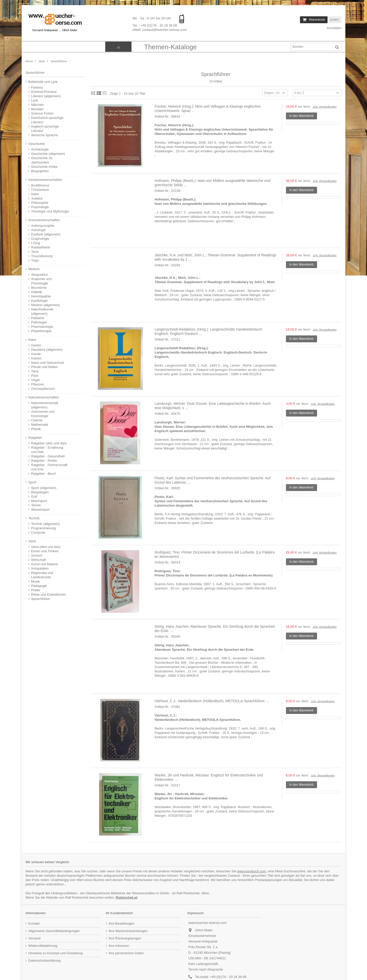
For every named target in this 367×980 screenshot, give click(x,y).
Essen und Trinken (45, 551)
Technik (34, 518)
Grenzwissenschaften (44, 220)
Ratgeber (35, 438)
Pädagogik (39, 586)
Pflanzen (38, 384)
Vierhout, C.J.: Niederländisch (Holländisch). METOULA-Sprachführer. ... (212, 701)
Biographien (40, 171)
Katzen (36, 358)
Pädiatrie (38, 318)
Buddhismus (40, 185)
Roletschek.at (127, 897)
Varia (32, 541)
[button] (170, 47)
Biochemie (39, 288)
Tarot (35, 252)
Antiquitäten (40, 568)
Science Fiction (42, 113)
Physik (36, 429)
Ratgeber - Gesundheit (48, 456)
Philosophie (40, 203)
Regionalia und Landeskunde (42, 575)
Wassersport (40, 510)
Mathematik (40, 425)
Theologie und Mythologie (50, 211)
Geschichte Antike (44, 167)
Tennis (36, 505)
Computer (38, 532)
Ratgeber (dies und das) (49, 443)
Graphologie (40, 239)
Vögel (35, 380)
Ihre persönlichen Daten (126, 953)
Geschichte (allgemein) (48, 154)
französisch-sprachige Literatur (47, 120)
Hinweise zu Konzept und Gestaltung (55, 953)
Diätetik (37, 292)
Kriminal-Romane (44, 92)
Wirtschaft (38, 560)
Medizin (34, 269)
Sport (32, 482)
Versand (34, 938)
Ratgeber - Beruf (43, 474)
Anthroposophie (43, 226)
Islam (35, 194)
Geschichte (37, 144)
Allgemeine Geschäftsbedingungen (54, 931)
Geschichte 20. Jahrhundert (42, 160)
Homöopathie (41, 296)
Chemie (37, 420)
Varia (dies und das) (46, 547)
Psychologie (40, 207)
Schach (37, 555)
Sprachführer (41, 599)
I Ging (36, 243)
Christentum (40, 190)
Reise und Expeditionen (49, 594)
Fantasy (37, 87)
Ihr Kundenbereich (119, 913)
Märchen (38, 105)
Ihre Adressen (119, 946)
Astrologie (38, 230)
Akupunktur (40, 275)
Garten (36, 345)
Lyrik (35, 100)
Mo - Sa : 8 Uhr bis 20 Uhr (152, 18)
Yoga (35, 260)
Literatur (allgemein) (46, 96)
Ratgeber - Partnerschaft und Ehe (49, 467)
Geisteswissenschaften (45, 180)
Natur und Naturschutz (48, 363)
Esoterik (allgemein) (46, 234)
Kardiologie (39, 301)
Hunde (36, 354)
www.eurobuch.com (252, 871)
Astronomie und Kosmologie (43, 414)
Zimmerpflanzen (43, 389)
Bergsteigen (40, 492)
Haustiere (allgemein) (47, 350)
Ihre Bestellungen (121, 924)
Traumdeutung (42, 256)
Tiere (35, 371)
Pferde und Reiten (44, 367)
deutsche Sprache (44, 135)
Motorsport (39, 501)
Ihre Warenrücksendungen (128, 931)
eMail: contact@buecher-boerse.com (160, 30)
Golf (34, 497)
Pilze (35, 376)
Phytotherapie (41, 331)
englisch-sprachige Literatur (45, 129)
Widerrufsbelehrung (43, 946)
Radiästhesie (41, 247)
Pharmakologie (42, 327)
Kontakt (34, 924)
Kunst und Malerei (44, 564)
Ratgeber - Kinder (44, 461)
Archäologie (40, 149)
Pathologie (39, 322)
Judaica (37, 198)
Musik (35, 581)
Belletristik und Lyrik (43, 82)
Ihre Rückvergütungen (125, 938)
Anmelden (334, 28)
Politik (36, 590)
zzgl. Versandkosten (325, 107)
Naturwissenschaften (44, 397)
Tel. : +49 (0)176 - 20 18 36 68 (155, 25)
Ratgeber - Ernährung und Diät (47, 450)
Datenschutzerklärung (44, 960)
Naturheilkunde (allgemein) (42, 311)
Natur (32, 340)
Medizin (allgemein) (45, 305)
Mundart (37, 109)
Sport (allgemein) (44, 488)
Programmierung (43, 528)
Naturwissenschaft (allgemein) (45, 405)
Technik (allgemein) (45, 524)
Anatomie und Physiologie (41, 281)
